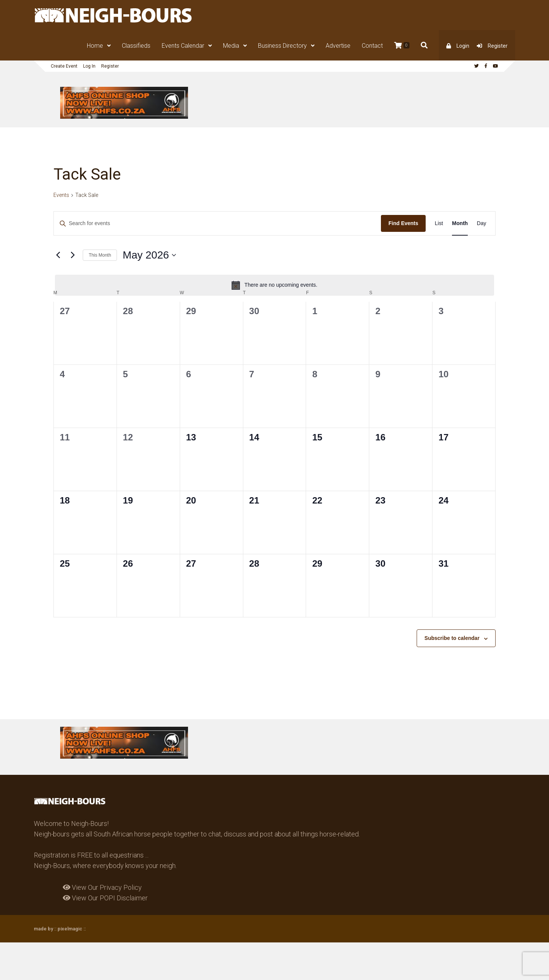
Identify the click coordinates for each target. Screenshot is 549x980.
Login (463, 46)
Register (498, 46)
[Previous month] (58, 255)
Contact (372, 46)
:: (84, 929)
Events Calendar (183, 46)
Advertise (338, 46)
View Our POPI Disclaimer (105, 898)
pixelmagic (70, 929)
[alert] (274, 285)
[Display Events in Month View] (460, 223)
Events (61, 195)
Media (231, 46)
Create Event (64, 66)
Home (95, 46)
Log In (89, 66)
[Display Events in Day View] (482, 223)
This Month (100, 255)
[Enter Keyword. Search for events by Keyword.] (217, 223)
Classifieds (136, 46)
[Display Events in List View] (439, 223)
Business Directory (282, 46)
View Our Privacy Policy (102, 887)
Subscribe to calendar (452, 638)
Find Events (403, 223)
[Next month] (73, 255)
